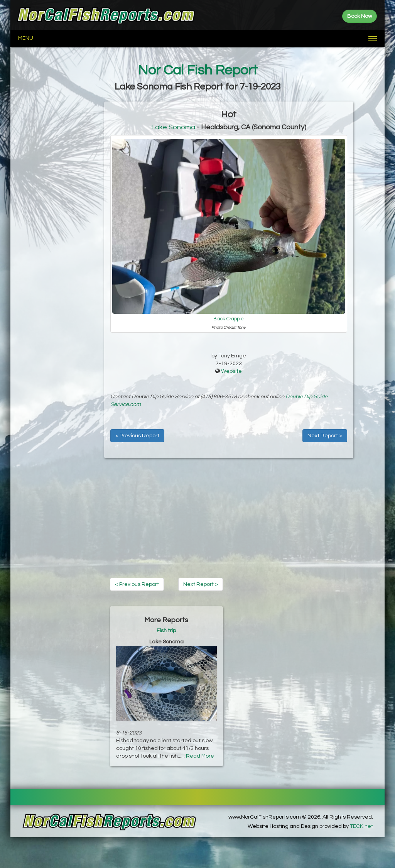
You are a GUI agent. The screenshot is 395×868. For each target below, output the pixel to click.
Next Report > (325, 436)
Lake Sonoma (173, 127)
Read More (200, 756)
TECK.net (361, 826)
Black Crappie (229, 319)
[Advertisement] (57, 217)
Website (231, 371)
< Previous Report (137, 436)
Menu (26, 38)
